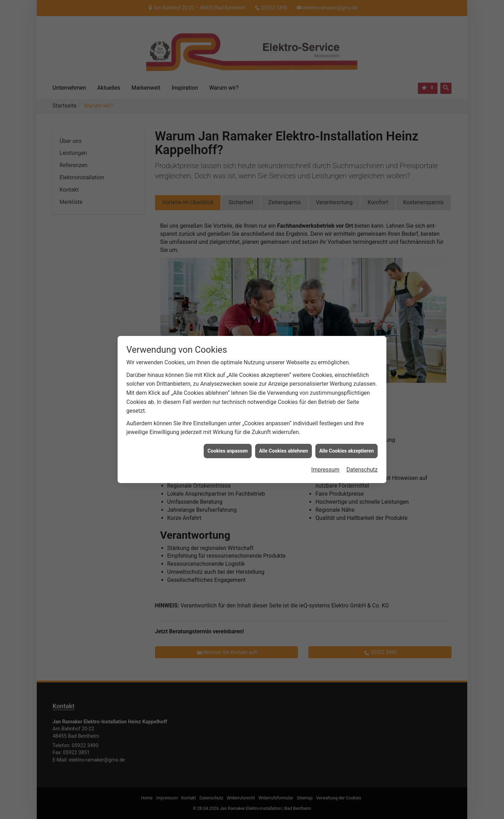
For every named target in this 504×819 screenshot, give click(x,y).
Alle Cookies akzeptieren (346, 440)
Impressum (325, 459)
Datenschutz (362, 459)
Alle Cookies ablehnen (283, 440)
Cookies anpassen (228, 440)
